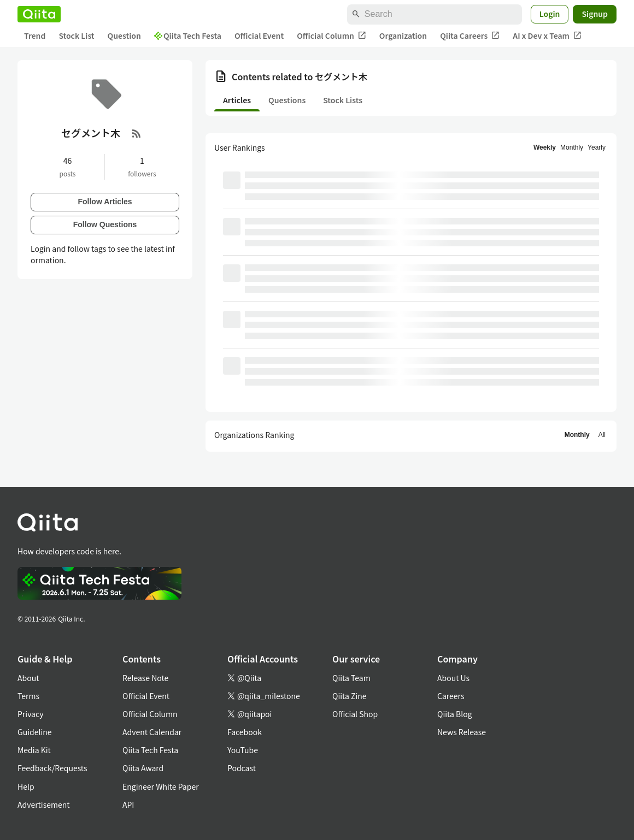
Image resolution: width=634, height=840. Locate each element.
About (28, 678)
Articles (237, 100)
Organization (403, 36)
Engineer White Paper (161, 786)
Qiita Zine (350, 696)
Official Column (331, 36)
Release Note (145, 678)
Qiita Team (351, 678)
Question (124, 36)
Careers (451, 696)
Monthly (572, 147)
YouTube (243, 750)
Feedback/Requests (52, 768)
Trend (35, 36)
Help (26, 786)
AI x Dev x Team (547, 36)
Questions (287, 100)
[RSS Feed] (137, 133)
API (128, 804)
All (602, 435)
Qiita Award (143, 768)
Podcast (242, 768)
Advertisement (44, 804)
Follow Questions (105, 224)
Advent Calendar (152, 732)
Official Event (259, 36)
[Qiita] (39, 14)
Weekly (545, 147)
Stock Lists (343, 100)
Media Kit (34, 750)
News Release (462, 732)
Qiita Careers (470, 36)
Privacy (30, 714)
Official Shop (355, 714)
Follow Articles (105, 202)
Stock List (76, 36)
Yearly (597, 147)
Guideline (35, 732)
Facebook (245, 732)
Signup (595, 14)
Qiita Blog (455, 714)
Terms (28, 696)
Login (550, 14)
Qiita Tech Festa (188, 36)
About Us (453, 678)
